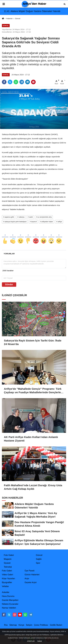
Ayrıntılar (31, 641)
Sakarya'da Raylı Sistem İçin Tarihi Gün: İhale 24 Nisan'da (33, 342)
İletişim (29, 625)
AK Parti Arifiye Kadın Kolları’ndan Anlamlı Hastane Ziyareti (31, 439)
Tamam (39, 641)
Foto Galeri (9, 555)
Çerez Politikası (41, 625)
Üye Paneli (29, 571)
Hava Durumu (8, 596)
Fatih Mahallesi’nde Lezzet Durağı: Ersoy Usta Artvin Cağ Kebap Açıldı (33, 487)
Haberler (9, 19)
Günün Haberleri (32, 575)
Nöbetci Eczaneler (10, 604)
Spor (38, 563)
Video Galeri (7, 575)
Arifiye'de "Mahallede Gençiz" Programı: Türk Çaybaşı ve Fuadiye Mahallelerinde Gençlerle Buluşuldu (33, 391)
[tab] (9, 254)
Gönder (9, 284)
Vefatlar (5, 586)
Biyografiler (7, 582)
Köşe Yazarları (8, 579)
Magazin (8, 559)
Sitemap (13, 625)
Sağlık (39, 559)
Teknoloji (8, 567)
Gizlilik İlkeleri (56, 625)
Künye (21, 625)
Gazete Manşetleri (10, 600)
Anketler (6, 592)
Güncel (18, 19)
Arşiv (27, 579)
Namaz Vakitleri (9, 608)
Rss (6, 625)
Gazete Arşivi (31, 582)
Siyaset (7, 563)
